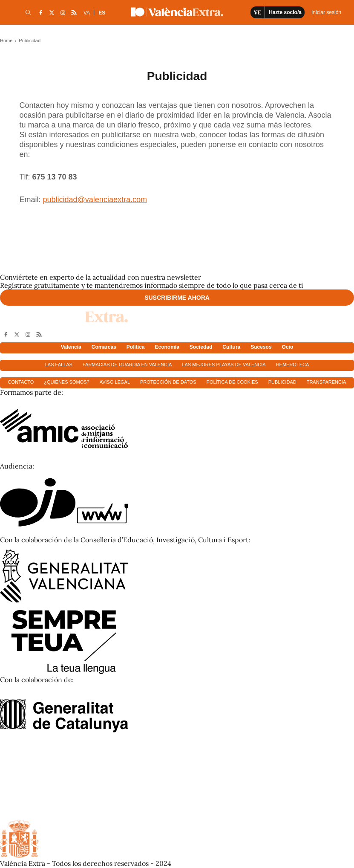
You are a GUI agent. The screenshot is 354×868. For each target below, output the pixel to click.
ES (102, 13)
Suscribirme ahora (177, 298)
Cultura (231, 347)
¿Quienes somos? (66, 382)
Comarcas (104, 347)
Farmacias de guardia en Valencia (127, 365)
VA (87, 13)
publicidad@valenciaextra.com (95, 200)
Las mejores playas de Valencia (224, 365)
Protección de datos (168, 382)
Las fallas (59, 365)
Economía (167, 347)
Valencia (71, 347)
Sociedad (201, 347)
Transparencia (327, 382)
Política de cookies (232, 382)
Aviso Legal (115, 382)
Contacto (21, 382)
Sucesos (261, 347)
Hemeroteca (293, 365)
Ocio (288, 347)
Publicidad (282, 382)
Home (6, 41)
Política (136, 347)
